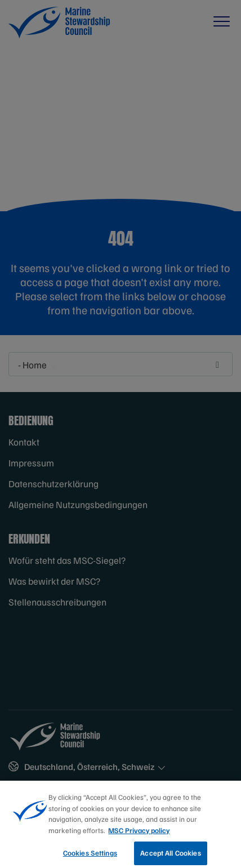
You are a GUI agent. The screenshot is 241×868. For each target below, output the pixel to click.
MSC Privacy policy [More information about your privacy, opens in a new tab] (139, 835)
